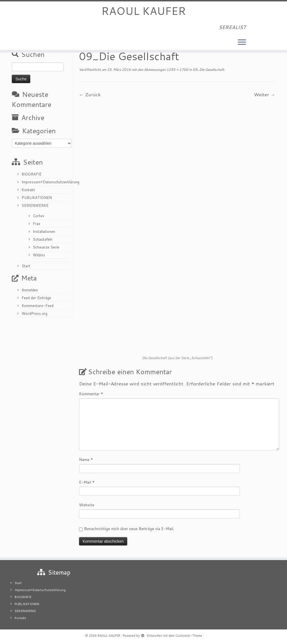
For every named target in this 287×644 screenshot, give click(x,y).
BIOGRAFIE (32, 174)
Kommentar (91, 394)
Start (26, 266)
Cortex (39, 216)
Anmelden (30, 290)
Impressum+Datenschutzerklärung (50, 182)
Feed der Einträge (36, 298)
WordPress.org (34, 313)
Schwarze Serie (46, 247)
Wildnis (39, 255)
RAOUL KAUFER (143, 11)
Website (87, 505)
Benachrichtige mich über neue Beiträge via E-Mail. (129, 529)
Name (86, 460)
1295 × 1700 (177, 70)
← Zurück (90, 94)
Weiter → (265, 94)
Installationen (44, 231)
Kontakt (28, 190)
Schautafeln (43, 239)
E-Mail (87, 482)
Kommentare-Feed (38, 306)
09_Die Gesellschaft (208, 70)
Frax (37, 224)
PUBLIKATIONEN (37, 198)
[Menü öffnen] (242, 43)
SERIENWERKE (35, 205)
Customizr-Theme (189, 636)
